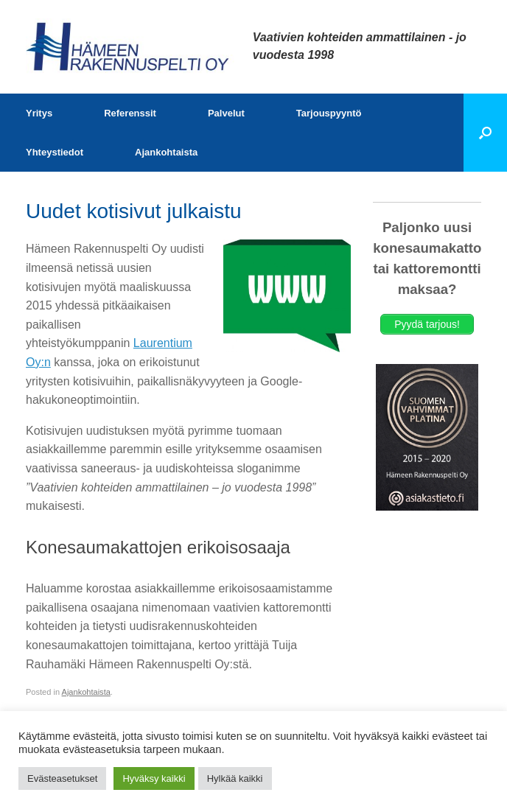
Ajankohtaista (166, 152)
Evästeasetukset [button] (62, 778)
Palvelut (226, 113)
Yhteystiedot (55, 152)
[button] (485, 133)
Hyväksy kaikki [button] (154, 778)
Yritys (39, 113)
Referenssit (130, 113)
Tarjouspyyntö (329, 113)
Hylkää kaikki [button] (235, 778)
